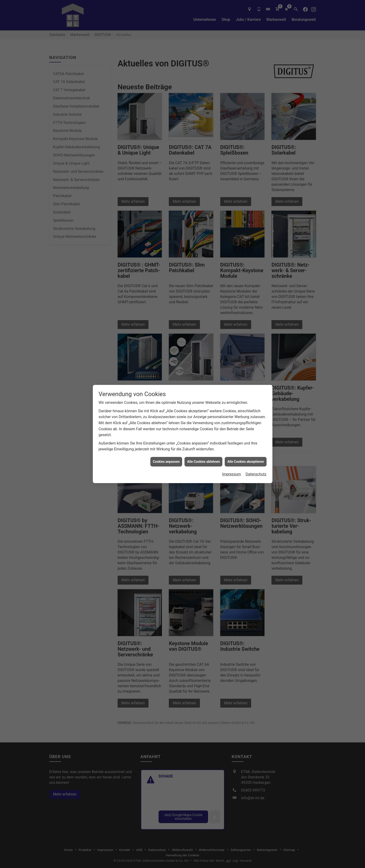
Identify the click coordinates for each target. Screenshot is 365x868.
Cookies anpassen (166, 462)
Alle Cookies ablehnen (203, 462)
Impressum (232, 474)
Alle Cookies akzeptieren (246, 462)
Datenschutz (256, 474)
